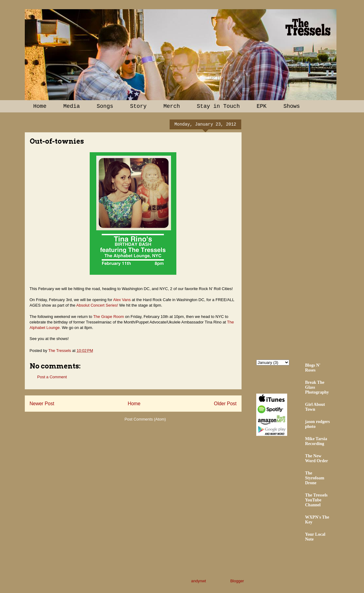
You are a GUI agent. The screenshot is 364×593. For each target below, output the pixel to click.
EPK (261, 106)
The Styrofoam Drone (315, 478)
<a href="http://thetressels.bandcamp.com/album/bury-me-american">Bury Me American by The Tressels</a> (310, 235)
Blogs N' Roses (313, 368)
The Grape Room (108, 317)
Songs (105, 106)
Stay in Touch (218, 106)
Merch (172, 106)
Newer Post (42, 404)
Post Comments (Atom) (145, 419)
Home (40, 106)
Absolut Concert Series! (97, 305)
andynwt (198, 581)
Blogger (237, 581)
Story (138, 106)
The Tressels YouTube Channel (317, 500)
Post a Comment (52, 377)
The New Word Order (317, 458)
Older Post (225, 404)
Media (72, 106)
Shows (292, 106)
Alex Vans (122, 300)
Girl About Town (315, 407)
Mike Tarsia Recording (316, 441)
